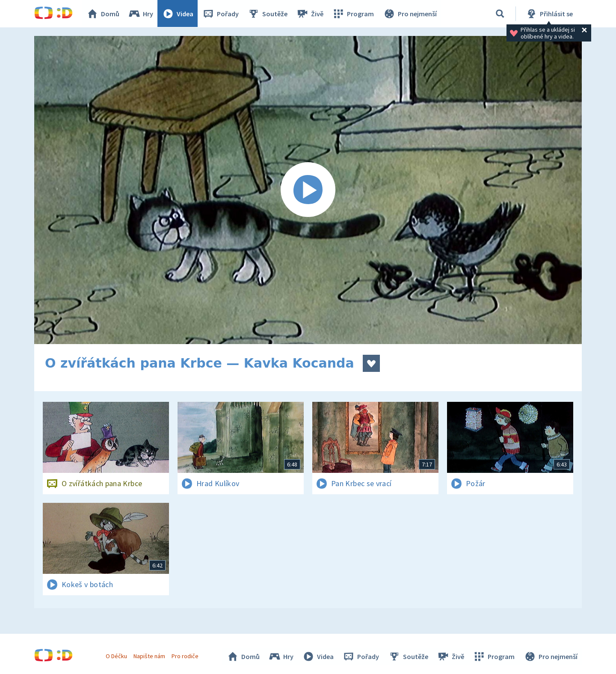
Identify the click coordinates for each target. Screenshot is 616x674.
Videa (178, 14)
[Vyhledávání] (500, 14)
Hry (141, 14)
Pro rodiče (185, 656)
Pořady (221, 14)
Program (353, 14)
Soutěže (268, 14)
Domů (103, 14)
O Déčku (116, 656)
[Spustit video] (308, 190)
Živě (310, 14)
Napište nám (149, 656)
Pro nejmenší (410, 14)
